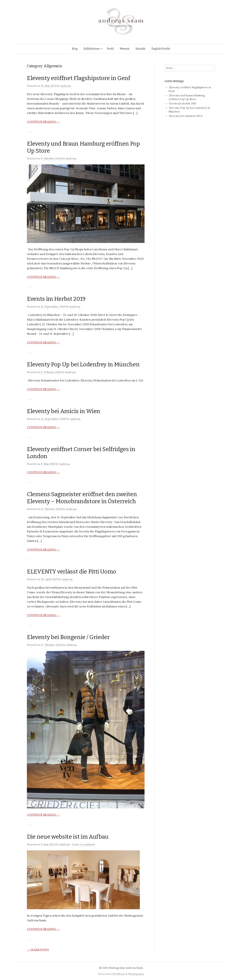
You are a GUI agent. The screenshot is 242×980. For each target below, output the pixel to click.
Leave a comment (83, 844)
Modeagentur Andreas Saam (126, 968)
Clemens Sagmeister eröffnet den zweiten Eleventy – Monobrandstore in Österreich (82, 498)
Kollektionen (92, 49)
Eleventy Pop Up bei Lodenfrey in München (83, 364)
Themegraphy (136, 974)
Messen (125, 49)
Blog (75, 49)
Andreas (66, 86)
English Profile (161, 49)
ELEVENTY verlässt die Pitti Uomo (72, 572)
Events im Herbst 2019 (56, 299)
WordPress (119, 974)
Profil (110, 49)
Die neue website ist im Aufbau (68, 837)
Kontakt (141, 49)
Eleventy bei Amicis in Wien (64, 411)
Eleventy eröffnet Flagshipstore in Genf (79, 78)
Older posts (38, 950)
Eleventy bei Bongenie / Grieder (68, 637)
